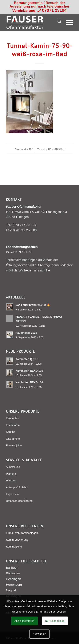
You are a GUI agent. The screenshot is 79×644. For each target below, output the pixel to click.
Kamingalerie (14, 547)
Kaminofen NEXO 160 (29, 382)
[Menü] (67, 22)
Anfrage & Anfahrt (17, 487)
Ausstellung (13, 467)
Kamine (11, 432)
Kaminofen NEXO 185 (29, 371)
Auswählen (39, 634)
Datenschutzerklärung (19, 501)
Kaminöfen (12, 418)
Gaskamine (13, 439)
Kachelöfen (13, 425)
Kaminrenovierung (17, 540)
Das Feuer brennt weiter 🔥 (33, 305)
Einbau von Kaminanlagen (22, 533)
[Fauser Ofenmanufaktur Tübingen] (33, 22)
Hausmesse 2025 (26, 333)
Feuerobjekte (14, 445)
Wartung (11, 480)
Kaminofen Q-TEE (27, 359)
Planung (11, 474)
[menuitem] (57, 22)
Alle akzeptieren (25, 621)
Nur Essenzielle (55, 621)
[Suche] (57, 22)
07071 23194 (54, 10)
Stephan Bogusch (54, 149)
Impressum (13, 494)
